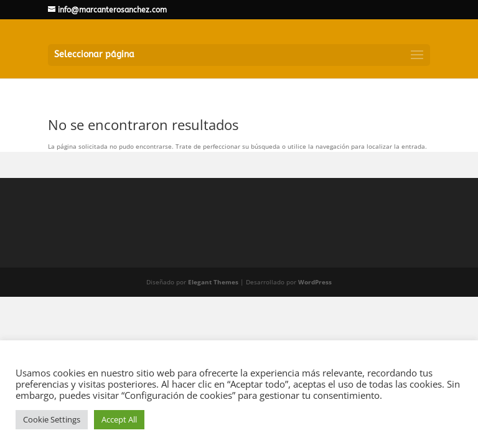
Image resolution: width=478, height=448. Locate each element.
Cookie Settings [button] (52, 419)
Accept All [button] (119, 419)
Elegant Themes (213, 282)
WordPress (315, 282)
